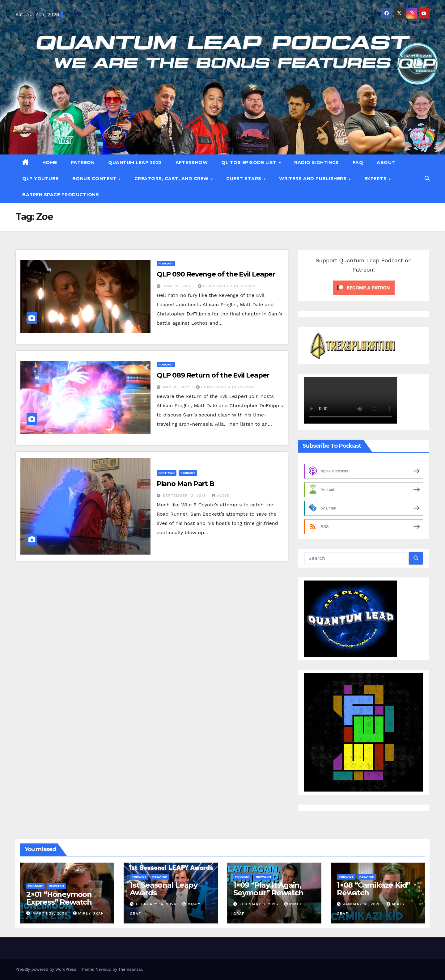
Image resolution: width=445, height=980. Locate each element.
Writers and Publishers (314, 179)
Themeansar (130, 969)
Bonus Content (95, 179)
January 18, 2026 (363, 904)
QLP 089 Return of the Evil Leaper (213, 375)
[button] (427, 178)
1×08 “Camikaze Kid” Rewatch (373, 889)
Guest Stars (244, 179)
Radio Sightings (317, 163)
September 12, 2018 (185, 496)
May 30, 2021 (177, 387)
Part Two (167, 473)
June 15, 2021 (178, 286)
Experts (376, 179)
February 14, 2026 (157, 904)
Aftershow (192, 163)
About (386, 163)
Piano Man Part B (185, 484)
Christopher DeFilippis (227, 286)
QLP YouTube (40, 179)
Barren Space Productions (61, 195)
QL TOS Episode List (250, 163)
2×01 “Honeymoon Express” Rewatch (59, 898)
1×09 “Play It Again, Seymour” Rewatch (268, 889)
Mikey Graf (88, 913)
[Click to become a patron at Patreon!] (364, 287)
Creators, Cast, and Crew (172, 179)
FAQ (358, 163)
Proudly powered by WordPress (47, 969)
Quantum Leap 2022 (135, 163)
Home (50, 163)
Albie (220, 496)
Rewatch (56, 886)
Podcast (166, 263)
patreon (83, 163)
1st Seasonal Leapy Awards (163, 889)
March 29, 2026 (51, 913)
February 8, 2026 (260, 904)
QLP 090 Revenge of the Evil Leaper (216, 274)
